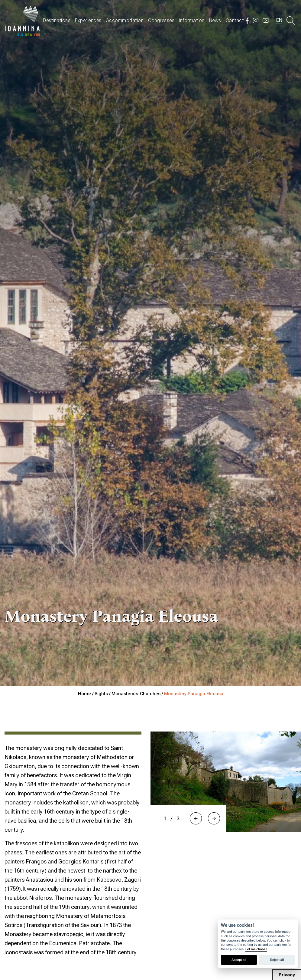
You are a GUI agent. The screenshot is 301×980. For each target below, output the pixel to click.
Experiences (88, 20)
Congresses (161, 20)
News (215, 20)
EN (279, 20)
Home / (86, 694)
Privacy (287, 975)
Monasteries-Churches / (138, 694)
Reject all (277, 960)
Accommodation (125, 20)
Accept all (239, 960)
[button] (196, 818)
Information (192, 20)
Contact (235, 20)
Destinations (57, 20)
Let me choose (256, 949)
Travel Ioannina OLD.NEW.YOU (23, 20)
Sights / (103, 694)
